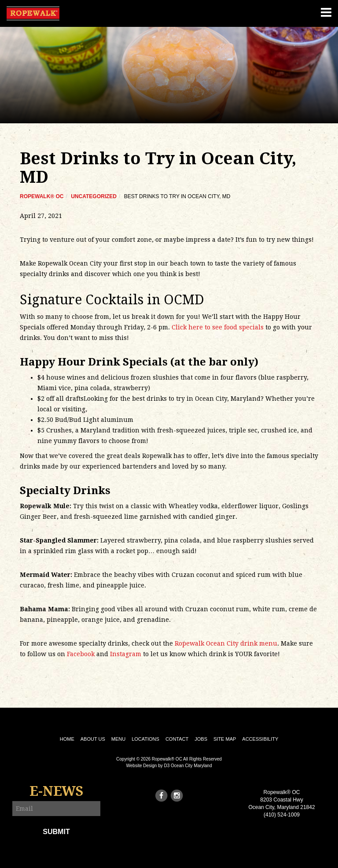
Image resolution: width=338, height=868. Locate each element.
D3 (167, 766)
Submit (56, 832)
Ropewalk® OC (42, 196)
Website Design (142, 766)
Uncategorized (94, 196)
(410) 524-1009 (282, 815)
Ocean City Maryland (191, 766)
